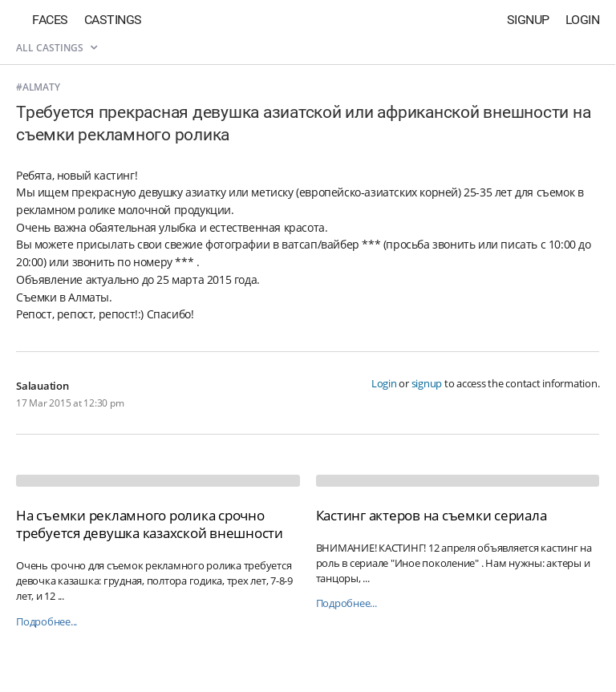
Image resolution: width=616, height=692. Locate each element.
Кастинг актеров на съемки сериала (432, 515)
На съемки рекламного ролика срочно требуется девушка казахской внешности (150, 524)
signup (427, 383)
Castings (113, 20)
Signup (528, 20)
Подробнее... (47, 622)
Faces (50, 20)
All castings (57, 48)
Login (583, 20)
